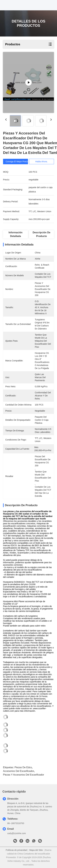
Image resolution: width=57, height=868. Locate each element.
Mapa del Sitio (36, 850)
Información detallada (16, 234)
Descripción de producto (41, 234)
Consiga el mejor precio (17, 162)
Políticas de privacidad (16, 850)
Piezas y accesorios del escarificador (24, 775)
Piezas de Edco (23, 767)
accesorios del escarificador (19, 771)
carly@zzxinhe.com (17, 833)
